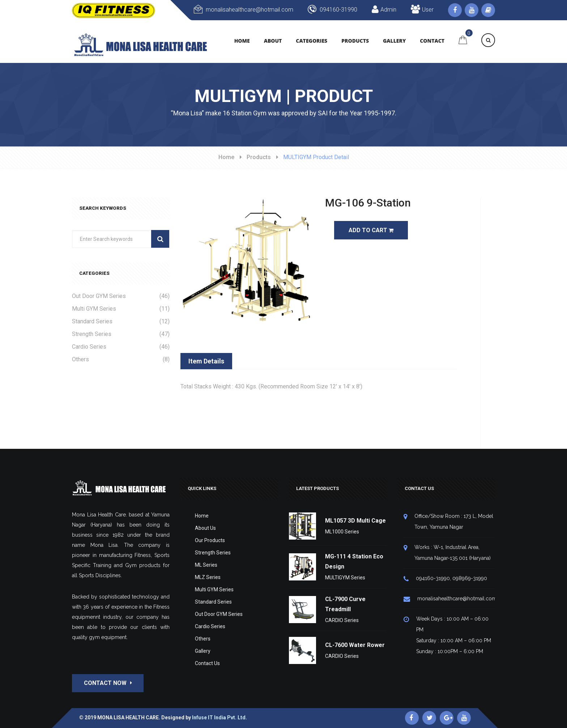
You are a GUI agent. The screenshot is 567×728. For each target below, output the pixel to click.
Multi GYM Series (121, 309)
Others (121, 359)
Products (259, 157)
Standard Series (121, 321)
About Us (205, 528)
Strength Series (121, 334)
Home (226, 157)
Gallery (203, 651)
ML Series (206, 565)
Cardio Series (121, 347)
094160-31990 (332, 10)
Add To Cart (371, 230)
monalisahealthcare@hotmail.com (244, 10)
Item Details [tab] (206, 361)
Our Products (210, 540)
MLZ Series (208, 577)
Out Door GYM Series (121, 296)
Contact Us (207, 663)
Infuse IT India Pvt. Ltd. (219, 718)
